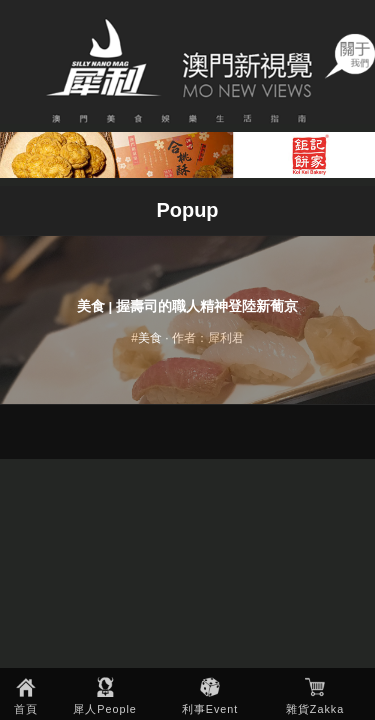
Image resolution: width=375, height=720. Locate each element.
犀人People (105, 709)
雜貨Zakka (315, 709)
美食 (150, 338)
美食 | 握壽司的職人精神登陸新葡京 (187, 306)
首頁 (26, 709)
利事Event (210, 709)
